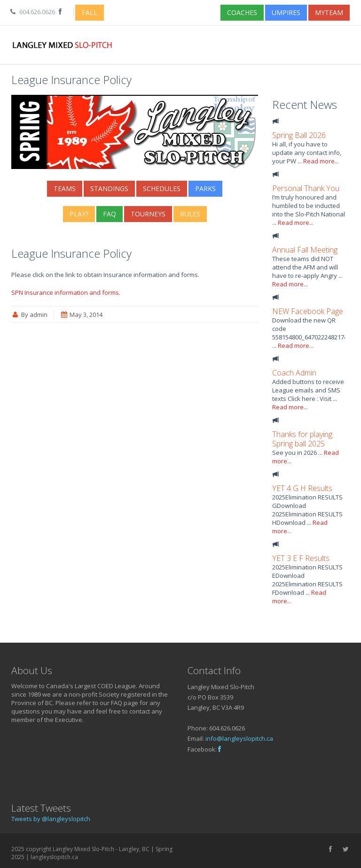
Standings (109, 188)
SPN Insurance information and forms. (66, 292)
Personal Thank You (306, 188)
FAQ (110, 214)
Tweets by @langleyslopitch (51, 819)
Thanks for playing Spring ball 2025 (302, 439)
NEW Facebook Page (308, 311)
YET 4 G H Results (302, 488)
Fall (90, 12)
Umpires (286, 12)
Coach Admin (294, 373)
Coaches (242, 12)
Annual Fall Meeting (305, 250)
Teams (65, 188)
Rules (190, 214)
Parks (205, 188)
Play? (79, 214)
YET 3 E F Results (301, 558)
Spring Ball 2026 (299, 135)
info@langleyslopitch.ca (239, 738)
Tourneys (148, 214)
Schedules (162, 188)
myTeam (329, 12)
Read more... (321, 161)
